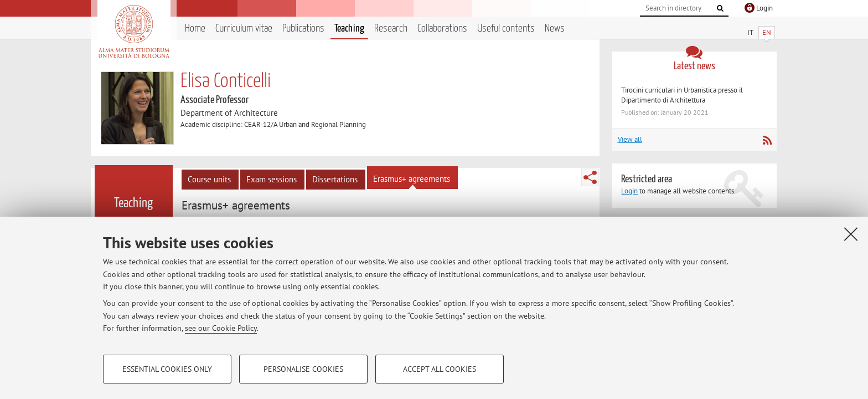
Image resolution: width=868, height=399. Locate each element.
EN (767, 32)
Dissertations (335, 179)
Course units (209, 179)
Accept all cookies (440, 369)
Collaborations (442, 29)
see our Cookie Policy (221, 328)
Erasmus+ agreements (412, 179)
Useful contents (506, 29)
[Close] (851, 234)
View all (630, 139)
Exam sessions (272, 179)
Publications (303, 29)
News (555, 29)
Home (195, 29)
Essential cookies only (167, 369)
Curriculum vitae (244, 29)
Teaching (349, 29)
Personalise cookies (303, 369)
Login (629, 191)
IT (750, 32)
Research (391, 29)
